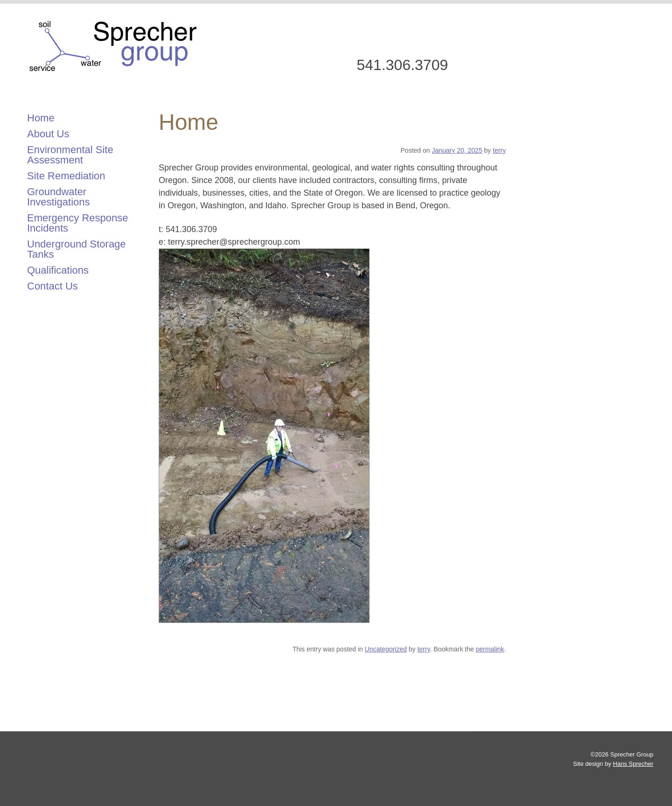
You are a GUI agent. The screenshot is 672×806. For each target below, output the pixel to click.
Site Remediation (66, 176)
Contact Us (52, 286)
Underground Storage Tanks (77, 249)
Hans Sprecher (633, 764)
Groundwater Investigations (59, 197)
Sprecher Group (115, 46)
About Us (48, 134)
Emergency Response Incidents (77, 223)
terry (499, 150)
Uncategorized (386, 649)
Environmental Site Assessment (70, 155)
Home (41, 118)
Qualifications (58, 270)
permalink (490, 649)
